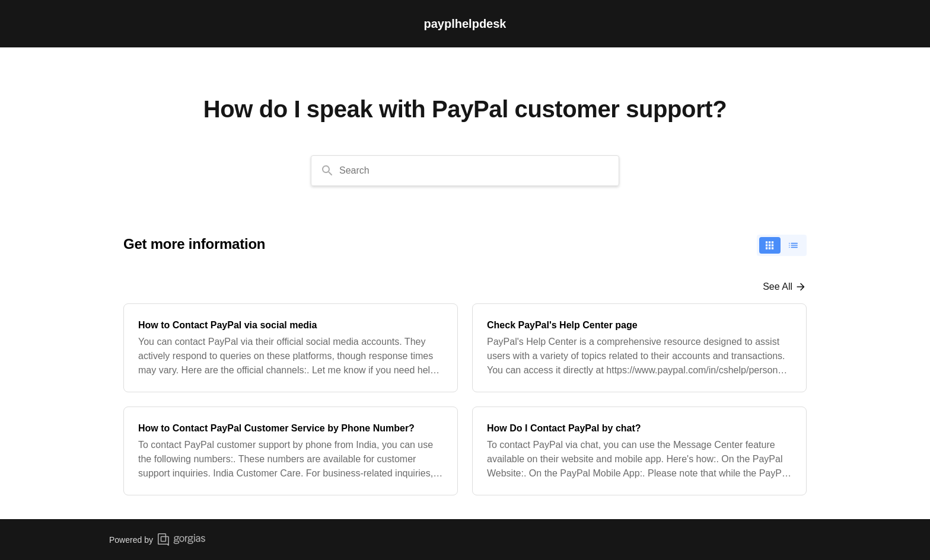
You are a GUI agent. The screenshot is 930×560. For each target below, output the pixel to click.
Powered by (157, 540)
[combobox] (465, 171)
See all (778, 287)
